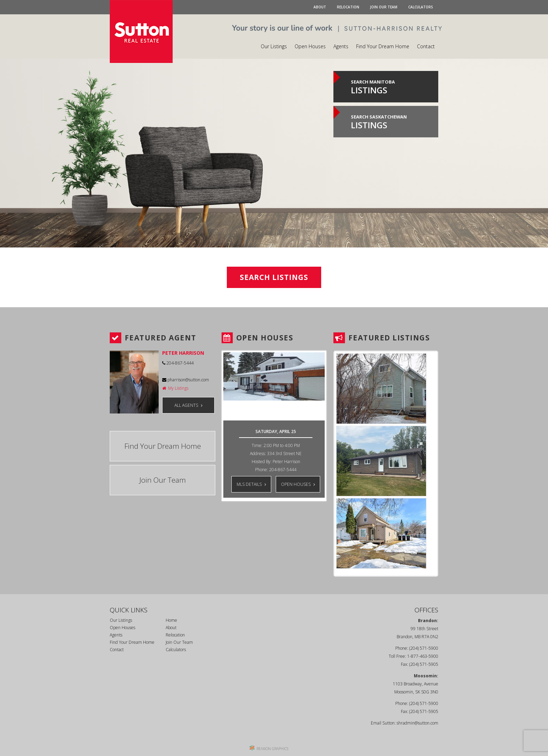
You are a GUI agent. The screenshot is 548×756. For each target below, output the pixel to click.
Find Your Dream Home (383, 46)
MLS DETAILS (251, 484)
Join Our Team (384, 7)
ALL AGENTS (188, 405)
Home (171, 620)
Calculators (421, 7)
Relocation (348, 7)
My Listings (175, 388)
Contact (426, 46)
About (320, 7)
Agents (341, 46)
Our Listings (274, 46)
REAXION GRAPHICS (272, 749)
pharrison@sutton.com (186, 380)
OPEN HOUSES (298, 484)
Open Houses (310, 46)
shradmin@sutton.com (417, 723)
